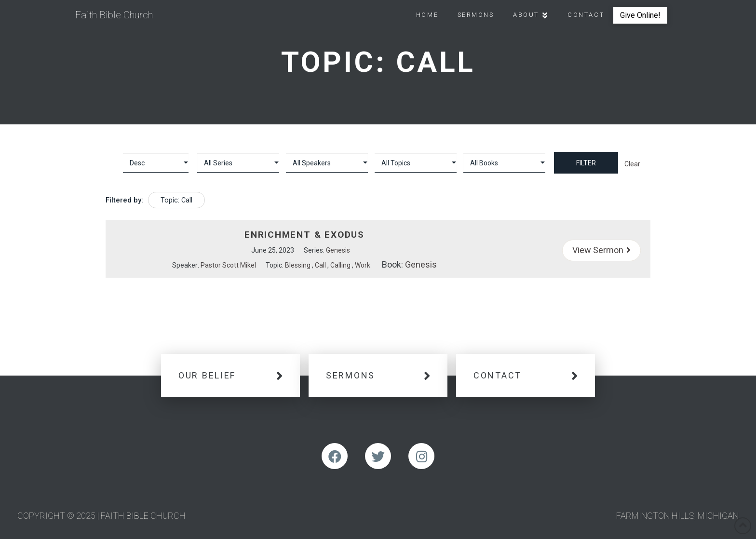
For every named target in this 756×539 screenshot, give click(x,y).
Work (363, 265)
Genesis (338, 250)
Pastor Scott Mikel (228, 265)
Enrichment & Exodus (304, 235)
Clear (632, 164)
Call (320, 265)
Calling (340, 265)
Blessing (298, 265)
